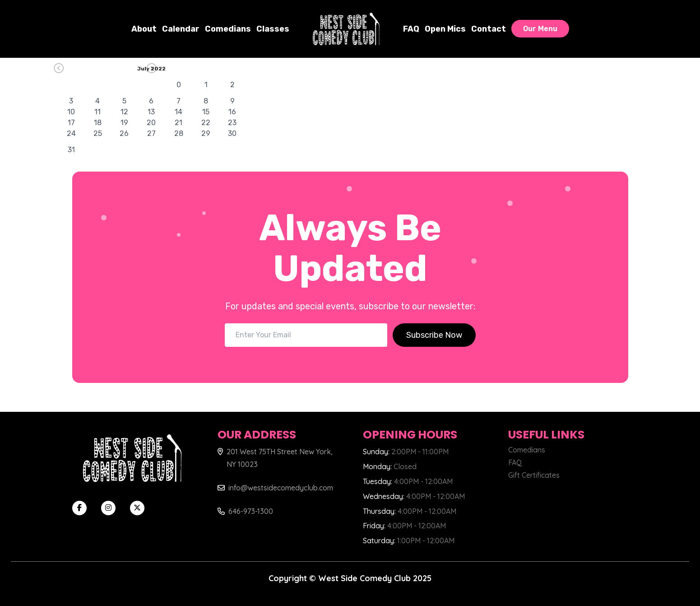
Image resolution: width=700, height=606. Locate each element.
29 (206, 133)
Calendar (181, 29)
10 (71, 112)
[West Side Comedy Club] (346, 29)
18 (98, 123)
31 (71, 150)
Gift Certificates (534, 475)
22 (206, 123)
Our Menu (540, 29)
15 (206, 112)
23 (232, 123)
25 (98, 133)
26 (124, 133)
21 (178, 123)
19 (124, 123)
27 (151, 133)
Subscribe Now (434, 335)
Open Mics (445, 29)
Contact (489, 29)
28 (179, 133)
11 (97, 112)
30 (232, 133)
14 (178, 112)
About (144, 29)
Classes (273, 29)
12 (124, 112)
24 (71, 133)
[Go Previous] (98, 68)
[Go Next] (191, 68)
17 (71, 123)
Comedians (228, 29)
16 (232, 112)
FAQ (411, 29)
